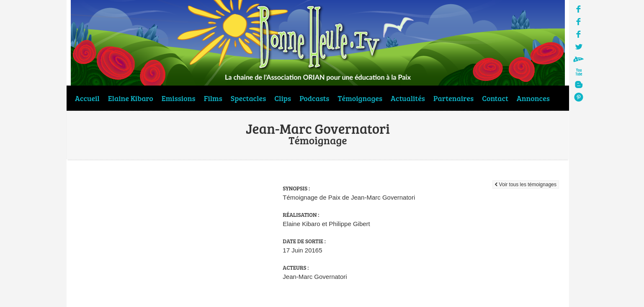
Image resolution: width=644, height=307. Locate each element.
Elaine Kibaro (131, 98)
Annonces (533, 98)
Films (213, 98)
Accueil (87, 98)
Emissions (179, 98)
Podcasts (314, 98)
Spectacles (248, 98)
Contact (495, 98)
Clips (283, 98)
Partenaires (453, 98)
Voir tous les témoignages (526, 185)
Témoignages (360, 98)
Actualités (408, 98)
